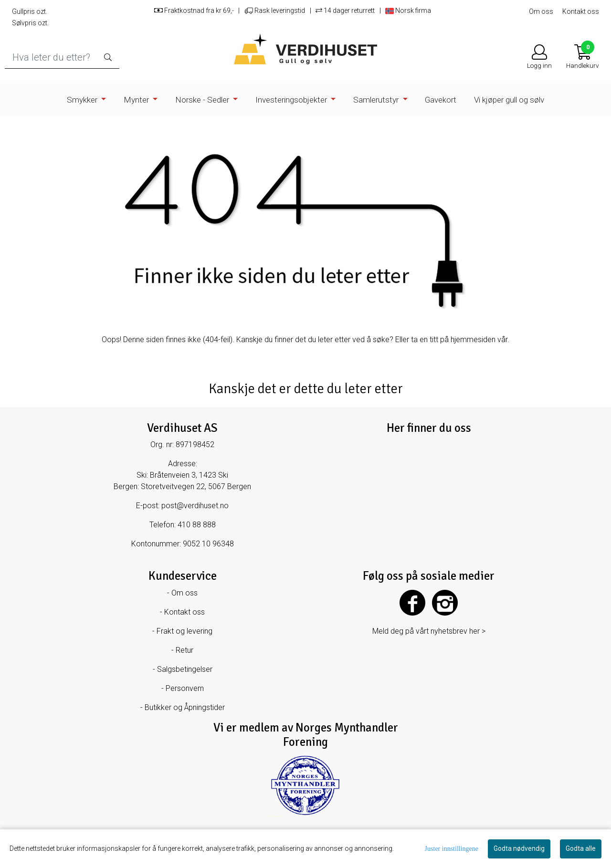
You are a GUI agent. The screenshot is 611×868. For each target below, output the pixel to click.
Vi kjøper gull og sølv (509, 100)
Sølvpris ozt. (30, 23)
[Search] (62, 58)
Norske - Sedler (203, 100)
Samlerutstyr (377, 100)
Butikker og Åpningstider (185, 707)
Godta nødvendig (519, 848)
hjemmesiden (473, 340)
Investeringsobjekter (292, 100)
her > (477, 631)
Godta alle (581, 848)
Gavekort (441, 100)
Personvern (185, 688)
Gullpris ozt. (30, 11)
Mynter (137, 100)
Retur (184, 650)
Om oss (541, 11)
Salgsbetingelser (185, 669)
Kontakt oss (581, 11)
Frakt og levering (184, 631)
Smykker (83, 100)
